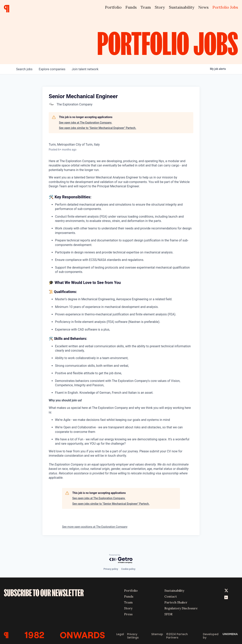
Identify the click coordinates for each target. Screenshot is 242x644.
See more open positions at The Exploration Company (95, 527)
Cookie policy (128, 569)
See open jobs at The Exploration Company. (86, 123)
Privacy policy (111, 569)
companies (52, 69)
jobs (24, 69)
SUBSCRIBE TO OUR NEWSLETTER (44, 593)
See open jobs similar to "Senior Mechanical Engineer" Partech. (98, 128)
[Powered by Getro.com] (121, 559)
